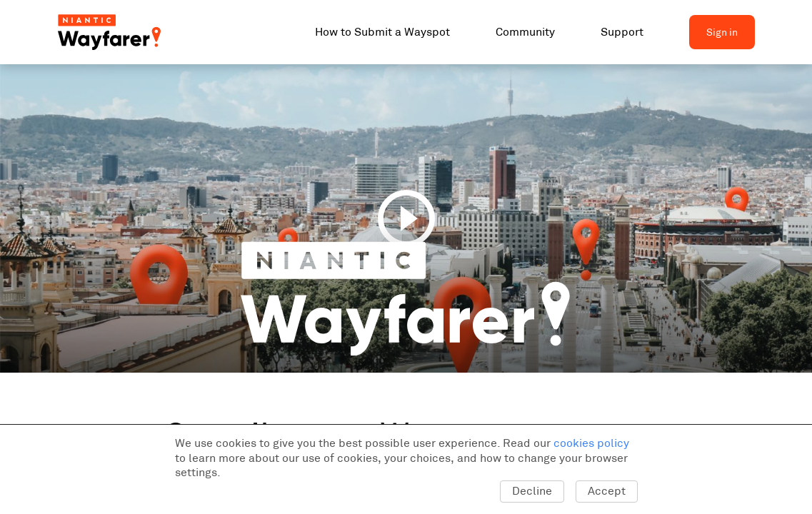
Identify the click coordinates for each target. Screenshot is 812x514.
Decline (532, 491)
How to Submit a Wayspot (382, 32)
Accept (607, 491)
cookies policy (591, 443)
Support (622, 32)
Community (525, 32)
